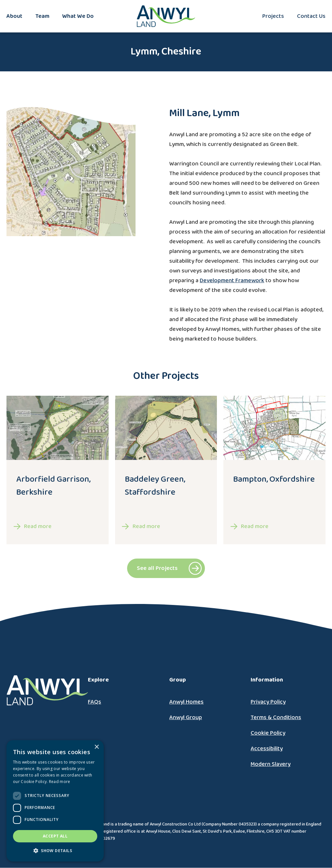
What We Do (78, 16)
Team (42, 16)
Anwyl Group (186, 717)
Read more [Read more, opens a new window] (60, 782)
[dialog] (55, 801)
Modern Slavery (271, 764)
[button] (55, 851)
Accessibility (267, 749)
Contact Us (311, 16)
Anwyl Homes (186, 702)
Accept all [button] (55, 836)
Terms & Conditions (276, 717)
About (14, 16)
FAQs (95, 702)
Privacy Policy (268, 702)
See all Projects (157, 568)
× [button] (96, 747)
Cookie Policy (268, 733)
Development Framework (232, 281)
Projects (273, 16)
